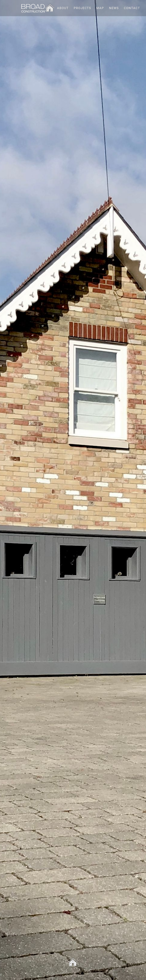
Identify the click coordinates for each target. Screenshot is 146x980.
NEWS (114, 8)
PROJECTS (82, 8)
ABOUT (63, 8)
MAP (100, 8)
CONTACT (132, 8)
